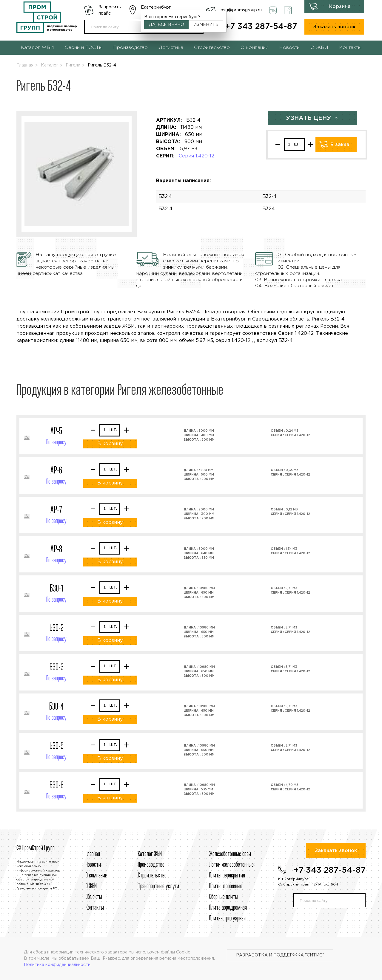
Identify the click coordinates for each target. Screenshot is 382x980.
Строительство (212, 48)
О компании (254, 48)
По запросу (56, 442)
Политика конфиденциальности (57, 965)
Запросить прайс (110, 10)
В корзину (110, 444)
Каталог (50, 65)
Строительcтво (152, 876)
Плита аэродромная (228, 908)
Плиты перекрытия (227, 876)
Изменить (206, 25)
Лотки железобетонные (231, 865)
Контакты (350, 48)
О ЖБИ (319, 48)
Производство (130, 48)
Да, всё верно (167, 25)
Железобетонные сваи (230, 854)
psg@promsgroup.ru (241, 10)
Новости (289, 48)
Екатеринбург (156, 7)
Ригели (73, 65)
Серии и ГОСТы (84, 48)
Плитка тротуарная (227, 919)
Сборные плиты (224, 897)
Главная (25, 65)
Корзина (340, 7)
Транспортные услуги (158, 886)
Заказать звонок (334, 27)
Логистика (171, 48)
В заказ (340, 145)
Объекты (94, 897)
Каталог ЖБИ (37, 48)
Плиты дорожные (226, 886)
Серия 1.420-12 (197, 156)
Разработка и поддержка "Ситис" (280, 955)
